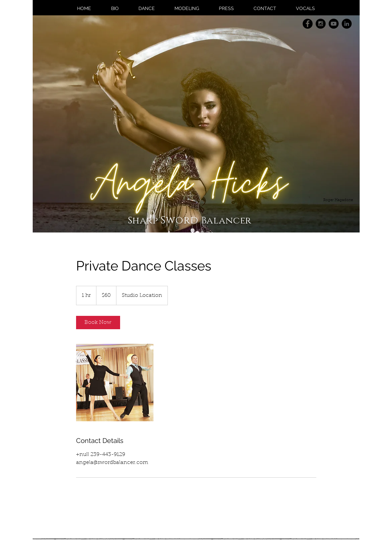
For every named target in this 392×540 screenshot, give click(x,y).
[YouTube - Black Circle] (334, 24)
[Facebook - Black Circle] (308, 24)
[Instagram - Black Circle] (321, 24)
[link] (98, 323)
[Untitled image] (115, 383)
